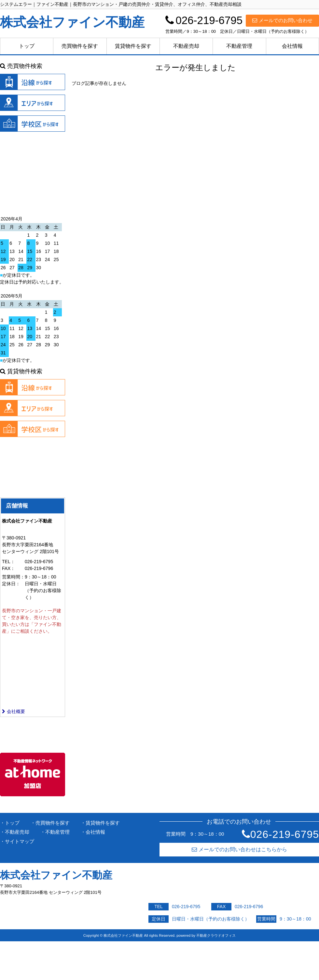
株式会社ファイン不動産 (56, 875)
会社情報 (292, 46)
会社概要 (14, 711)
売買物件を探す (80, 46)
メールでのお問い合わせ (282, 20)
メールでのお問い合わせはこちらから (239, 849)
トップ (27, 46)
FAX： (8, 568)
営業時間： (13, 577)
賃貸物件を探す (133, 46)
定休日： (11, 584)
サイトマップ (20, 841)
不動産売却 (186, 46)
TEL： (8, 562)
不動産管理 (239, 46)
